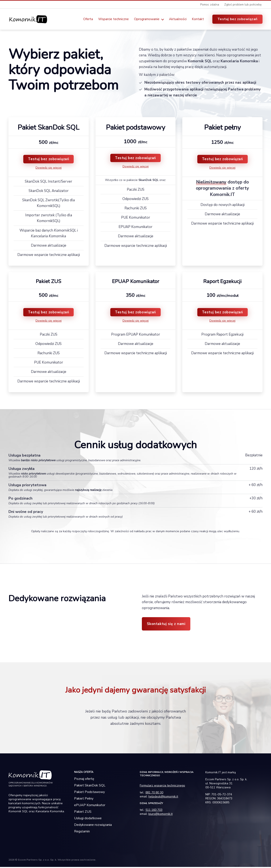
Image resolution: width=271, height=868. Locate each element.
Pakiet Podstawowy (89, 793)
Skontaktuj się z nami (166, 625)
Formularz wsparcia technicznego (162, 787)
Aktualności (178, 20)
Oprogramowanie (147, 20)
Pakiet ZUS (83, 813)
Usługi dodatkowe (88, 819)
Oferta (88, 20)
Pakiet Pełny (84, 800)
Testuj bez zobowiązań (237, 19)
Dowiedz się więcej (49, 169)
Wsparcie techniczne (113, 20)
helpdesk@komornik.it (163, 798)
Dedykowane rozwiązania (93, 826)
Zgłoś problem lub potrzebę (243, 5)
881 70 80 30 (154, 794)
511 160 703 (154, 811)
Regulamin (82, 832)
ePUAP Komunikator (90, 806)
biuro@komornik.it (160, 815)
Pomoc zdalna (210, 5)
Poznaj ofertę (84, 780)
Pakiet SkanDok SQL (90, 786)
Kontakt (198, 20)
